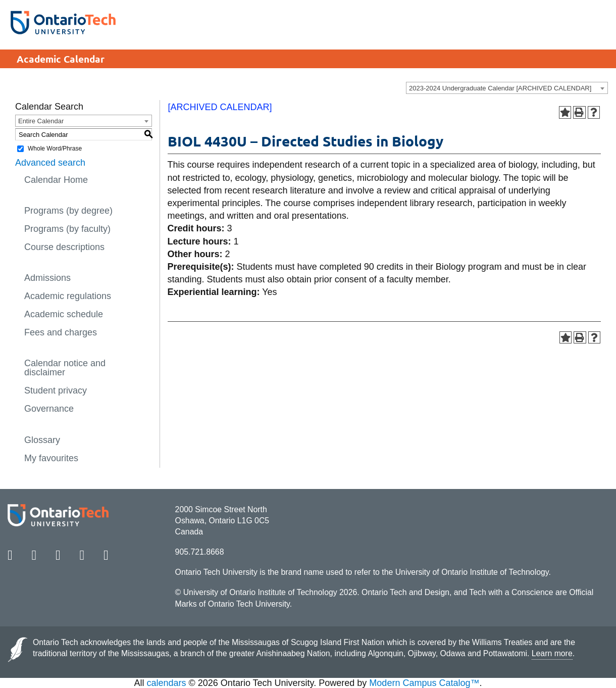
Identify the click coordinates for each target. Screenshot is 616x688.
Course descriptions (64, 247)
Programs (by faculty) (67, 229)
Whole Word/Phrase (55, 149)
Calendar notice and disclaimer (65, 368)
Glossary (42, 440)
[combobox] (507, 88)
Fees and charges (61, 332)
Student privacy (56, 390)
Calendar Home (56, 180)
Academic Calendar (61, 59)
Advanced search (50, 163)
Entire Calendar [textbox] (41, 121)
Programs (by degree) (68, 211)
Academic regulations (68, 296)
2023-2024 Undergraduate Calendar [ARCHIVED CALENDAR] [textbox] (500, 88)
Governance (49, 409)
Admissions (47, 278)
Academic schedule (64, 314)
